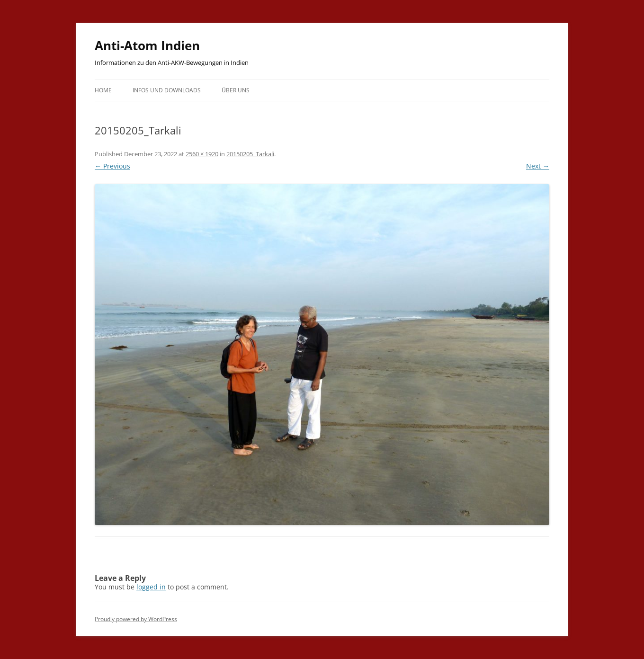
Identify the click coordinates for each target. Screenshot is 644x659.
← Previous (112, 166)
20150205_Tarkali (250, 154)
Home (103, 90)
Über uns (236, 90)
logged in (151, 587)
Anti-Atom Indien (147, 45)
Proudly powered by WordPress (136, 619)
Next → (538, 166)
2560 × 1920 (202, 154)
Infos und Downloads (167, 90)
